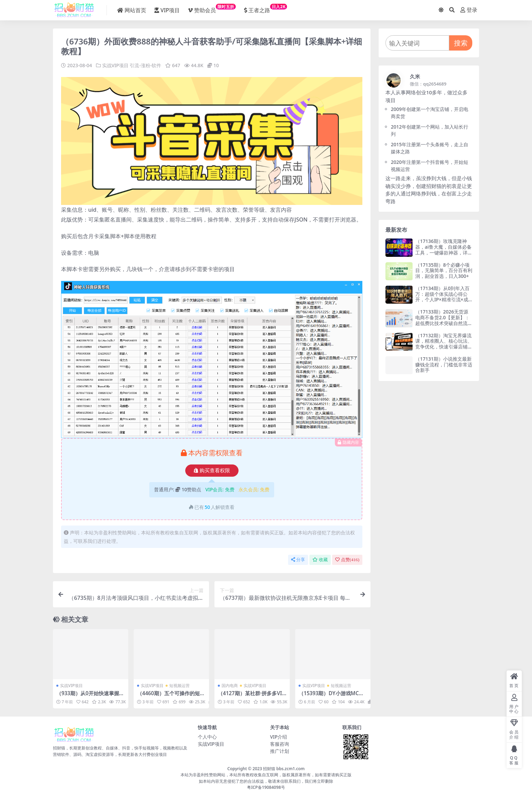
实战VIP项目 (115, 65)
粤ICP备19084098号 (266, 787)
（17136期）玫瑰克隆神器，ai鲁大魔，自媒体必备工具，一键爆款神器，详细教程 (444, 250)
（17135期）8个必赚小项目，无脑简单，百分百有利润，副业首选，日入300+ (444, 271)
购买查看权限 (212, 471)
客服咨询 (280, 744)
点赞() (347, 560)
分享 (298, 560)
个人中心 (207, 737)
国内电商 (230, 686)
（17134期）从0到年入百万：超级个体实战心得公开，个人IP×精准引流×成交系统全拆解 (442, 297)
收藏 (320, 560)
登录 (469, 10)
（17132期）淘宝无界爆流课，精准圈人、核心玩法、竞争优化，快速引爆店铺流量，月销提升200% (444, 344)
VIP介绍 (279, 737)
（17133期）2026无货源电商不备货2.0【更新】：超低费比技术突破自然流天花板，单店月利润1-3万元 (444, 320)
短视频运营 (179, 686)
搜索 (461, 43)
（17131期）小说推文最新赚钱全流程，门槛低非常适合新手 (444, 365)
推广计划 (280, 751)
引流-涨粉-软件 (145, 65)
